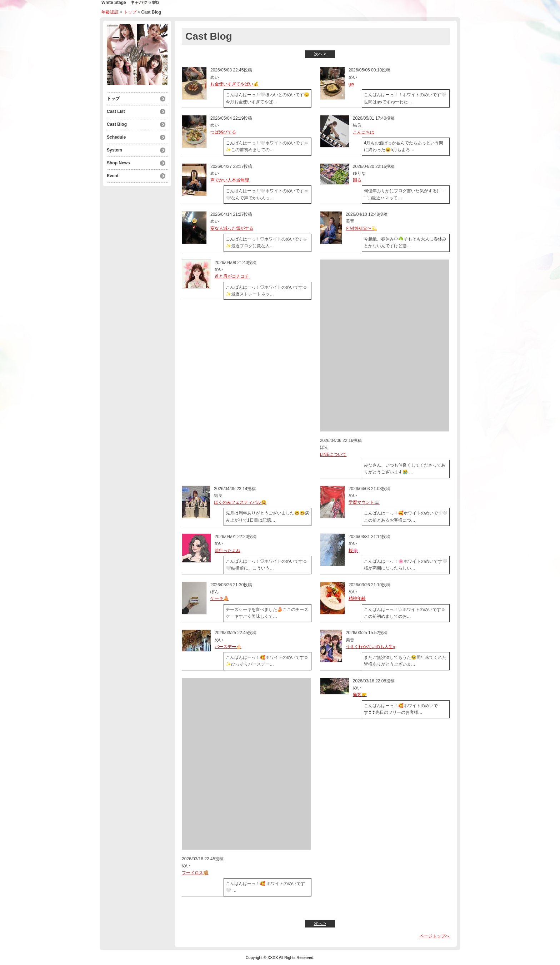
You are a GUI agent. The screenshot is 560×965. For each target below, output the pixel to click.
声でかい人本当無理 (230, 180)
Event (113, 176)
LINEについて (333, 454)
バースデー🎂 (228, 647)
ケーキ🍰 (219, 598)
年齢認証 (110, 12)
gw (351, 84)
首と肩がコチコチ (232, 276)
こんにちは (364, 132)
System (114, 150)
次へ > (320, 54)
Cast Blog (117, 124)
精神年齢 (357, 598)
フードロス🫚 (195, 873)
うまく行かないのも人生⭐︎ (371, 647)
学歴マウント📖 (364, 502)
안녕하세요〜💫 (361, 228)
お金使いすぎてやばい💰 (234, 84)
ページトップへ (435, 936)
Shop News (118, 163)
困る (357, 180)
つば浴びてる (223, 132)
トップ (130, 12)
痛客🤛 (360, 695)
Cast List (116, 111)
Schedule (116, 137)
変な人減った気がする (232, 228)
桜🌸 (353, 551)
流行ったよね (227, 551)
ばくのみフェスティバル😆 (240, 502)
